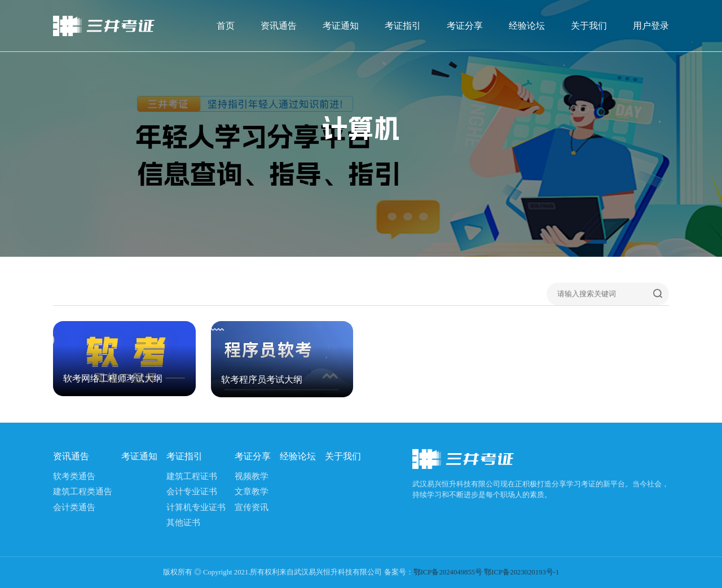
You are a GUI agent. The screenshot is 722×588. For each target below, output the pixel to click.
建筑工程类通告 (83, 492)
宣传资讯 (252, 507)
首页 (226, 26)
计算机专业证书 (196, 507)
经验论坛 (527, 26)
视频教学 (252, 476)
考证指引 (403, 26)
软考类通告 (74, 476)
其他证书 (183, 523)
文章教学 (252, 492)
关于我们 (589, 26)
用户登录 (651, 26)
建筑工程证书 (192, 476)
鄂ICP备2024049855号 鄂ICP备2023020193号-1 (487, 572)
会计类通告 (74, 507)
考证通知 (341, 26)
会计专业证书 (192, 492)
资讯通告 (279, 26)
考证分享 (465, 26)
